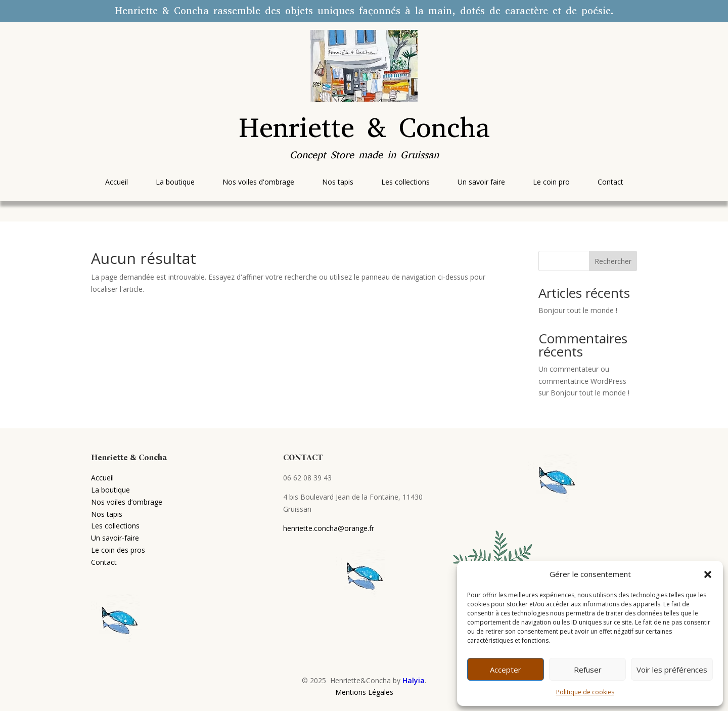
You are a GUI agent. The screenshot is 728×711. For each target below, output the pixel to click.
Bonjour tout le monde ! (578, 310)
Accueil (102, 478)
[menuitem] (117, 182)
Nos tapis (107, 514)
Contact (104, 562)
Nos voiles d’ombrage (127, 502)
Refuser (588, 670)
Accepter (506, 670)
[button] (708, 574)
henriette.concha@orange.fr (329, 528)
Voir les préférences (672, 670)
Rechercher (613, 261)
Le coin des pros (118, 550)
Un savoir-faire (115, 538)
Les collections (115, 526)
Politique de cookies (585, 692)
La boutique (110, 490)
